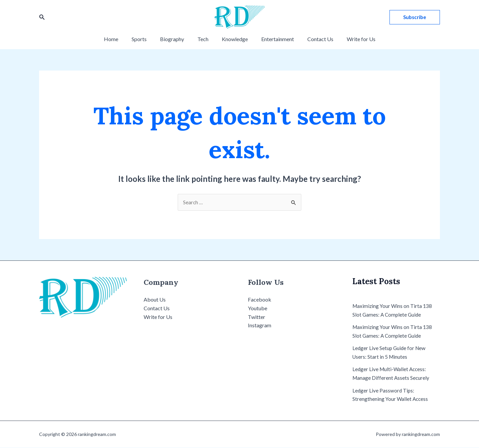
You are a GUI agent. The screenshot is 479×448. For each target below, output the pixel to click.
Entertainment (274, 39)
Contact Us (314, 39)
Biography (176, 39)
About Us (155, 300)
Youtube (258, 308)
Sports (146, 39)
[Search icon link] (42, 17)
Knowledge (233, 39)
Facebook (260, 300)
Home (120, 39)
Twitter (257, 317)
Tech (204, 39)
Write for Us (352, 39)
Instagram (260, 325)
